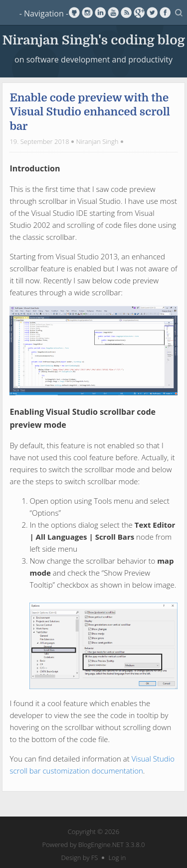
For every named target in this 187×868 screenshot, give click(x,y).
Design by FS (80, 858)
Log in (117, 858)
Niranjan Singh (97, 141)
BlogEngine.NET (101, 845)
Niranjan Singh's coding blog (93, 39)
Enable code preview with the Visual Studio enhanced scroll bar (90, 112)
